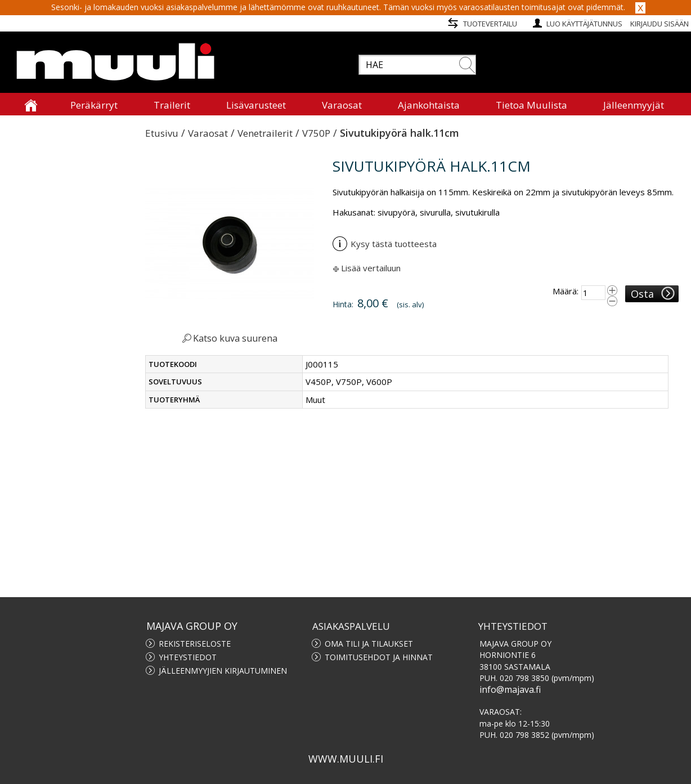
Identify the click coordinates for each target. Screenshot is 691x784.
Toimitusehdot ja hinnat (379, 657)
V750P (316, 133)
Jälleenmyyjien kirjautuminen (223, 671)
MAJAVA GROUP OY (192, 626)
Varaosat (208, 133)
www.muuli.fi (346, 759)
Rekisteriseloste (195, 644)
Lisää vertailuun (371, 268)
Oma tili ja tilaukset (369, 644)
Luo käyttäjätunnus (584, 24)
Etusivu (162, 133)
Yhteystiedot (188, 657)
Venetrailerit (265, 133)
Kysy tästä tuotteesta (385, 244)
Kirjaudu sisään (659, 24)
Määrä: (566, 291)
